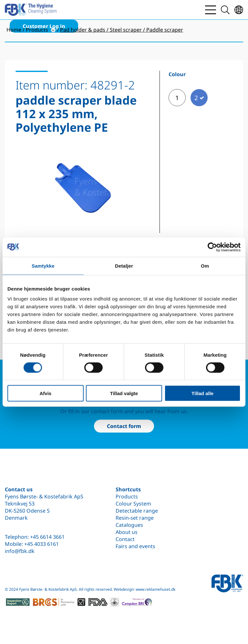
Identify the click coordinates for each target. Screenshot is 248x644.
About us (127, 532)
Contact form (124, 426)
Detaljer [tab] (124, 266)
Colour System (133, 504)
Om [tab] (205, 266)
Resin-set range (135, 518)
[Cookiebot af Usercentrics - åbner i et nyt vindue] (212, 247)
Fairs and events (135, 546)
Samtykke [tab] (43, 266)
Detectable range (137, 511)
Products (127, 496)
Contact (125, 539)
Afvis (45, 393)
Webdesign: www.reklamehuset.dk (145, 589)
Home (14, 30)
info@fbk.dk (20, 551)
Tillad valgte (124, 393)
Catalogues (129, 525)
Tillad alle (202, 393)
